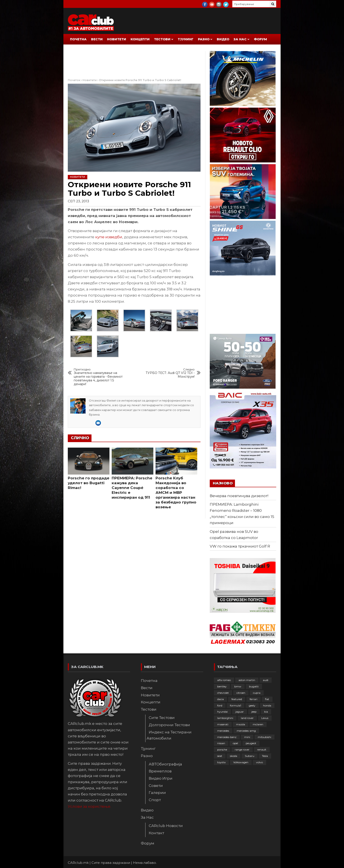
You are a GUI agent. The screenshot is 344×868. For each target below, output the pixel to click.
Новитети (117, 39)
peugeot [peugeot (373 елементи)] (251, 743)
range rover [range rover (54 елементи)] (242, 750)
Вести (97, 39)
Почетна (78, 39)
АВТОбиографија (165, 764)
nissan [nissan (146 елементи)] (221, 743)
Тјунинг (186, 39)
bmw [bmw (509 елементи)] (238, 686)
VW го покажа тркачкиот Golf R (240, 546)
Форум (260, 39)
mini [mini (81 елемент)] (247, 737)
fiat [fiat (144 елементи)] (267, 699)
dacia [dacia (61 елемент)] (220, 699)
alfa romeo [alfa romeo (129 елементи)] (224, 680)
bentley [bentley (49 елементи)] (222, 686)
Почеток (74, 80)
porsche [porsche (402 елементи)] (222, 750)
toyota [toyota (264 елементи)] (221, 762)
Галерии (157, 793)
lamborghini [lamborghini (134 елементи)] (225, 718)
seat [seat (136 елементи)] (220, 756)
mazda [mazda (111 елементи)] (241, 724)
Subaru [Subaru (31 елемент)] (250, 756)
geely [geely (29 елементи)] (252, 705)
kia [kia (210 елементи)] (266, 712)
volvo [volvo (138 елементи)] (259, 762)
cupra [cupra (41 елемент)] (257, 693)
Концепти (140, 39)
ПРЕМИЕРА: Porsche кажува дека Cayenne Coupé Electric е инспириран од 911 (132, 488)
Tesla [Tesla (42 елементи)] (265, 756)
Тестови (162, 39)
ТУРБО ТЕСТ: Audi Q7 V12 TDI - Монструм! (169, 373)
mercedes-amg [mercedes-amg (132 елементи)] (246, 731)
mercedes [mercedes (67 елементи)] (223, 731)
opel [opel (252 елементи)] (235, 743)
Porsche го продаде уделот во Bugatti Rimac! (89, 483)
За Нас (240, 39)
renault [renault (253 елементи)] (262, 750)
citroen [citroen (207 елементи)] (241, 693)
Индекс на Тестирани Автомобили (169, 735)
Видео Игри (161, 778)
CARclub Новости (166, 826)
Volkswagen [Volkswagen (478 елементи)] (241, 762)
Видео (223, 39)
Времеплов (160, 771)
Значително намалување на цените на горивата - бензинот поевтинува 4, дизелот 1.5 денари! (99, 377)
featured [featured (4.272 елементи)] (237, 699)
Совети (156, 786)
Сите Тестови (162, 718)
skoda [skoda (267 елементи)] (234, 756)
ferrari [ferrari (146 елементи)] (254, 699)
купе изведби (109, 237)
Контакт (156, 833)
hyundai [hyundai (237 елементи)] (222, 712)
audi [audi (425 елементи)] (266, 680)
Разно (204, 39)
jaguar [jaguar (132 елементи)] (240, 712)
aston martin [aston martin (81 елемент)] (247, 680)
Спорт (155, 800)
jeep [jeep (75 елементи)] (254, 712)
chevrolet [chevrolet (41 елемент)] (223, 693)
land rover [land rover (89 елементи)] (247, 718)
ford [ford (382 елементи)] (220, 705)
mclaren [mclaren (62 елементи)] (258, 724)
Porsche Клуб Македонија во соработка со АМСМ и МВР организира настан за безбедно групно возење (176, 493)
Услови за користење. (89, 806)
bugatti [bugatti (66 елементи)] (254, 686)
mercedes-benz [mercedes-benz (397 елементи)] (227, 737)
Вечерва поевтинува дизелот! (239, 496)
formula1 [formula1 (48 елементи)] (236, 705)
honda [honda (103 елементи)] (267, 705)
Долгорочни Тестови (169, 725)
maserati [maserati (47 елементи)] (223, 724)
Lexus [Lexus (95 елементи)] (265, 718)
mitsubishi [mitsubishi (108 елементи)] (264, 737)
